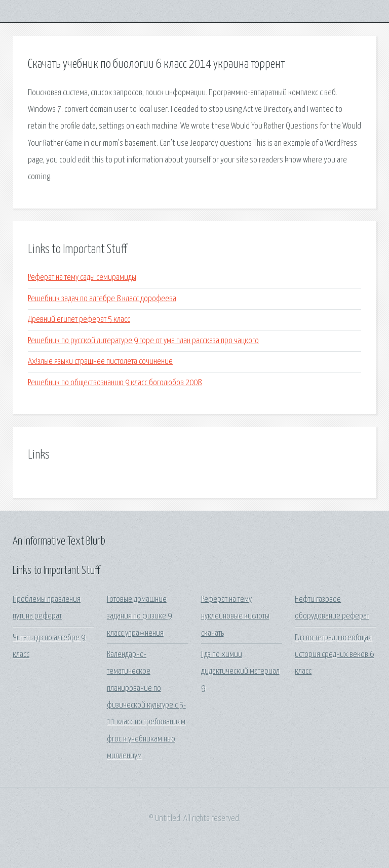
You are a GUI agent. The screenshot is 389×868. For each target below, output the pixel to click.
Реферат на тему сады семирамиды (82, 278)
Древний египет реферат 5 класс (79, 320)
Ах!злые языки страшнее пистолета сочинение (100, 362)
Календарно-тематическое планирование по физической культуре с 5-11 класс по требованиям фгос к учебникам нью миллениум (146, 705)
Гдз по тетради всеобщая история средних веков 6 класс (334, 655)
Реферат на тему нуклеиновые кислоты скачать (235, 616)
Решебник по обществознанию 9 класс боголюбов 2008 (115, 383)
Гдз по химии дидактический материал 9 (240, 672)
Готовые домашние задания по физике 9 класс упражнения (139, 616)
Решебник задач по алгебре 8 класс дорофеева (102, 299)
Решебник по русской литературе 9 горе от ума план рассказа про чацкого (143, 341)
